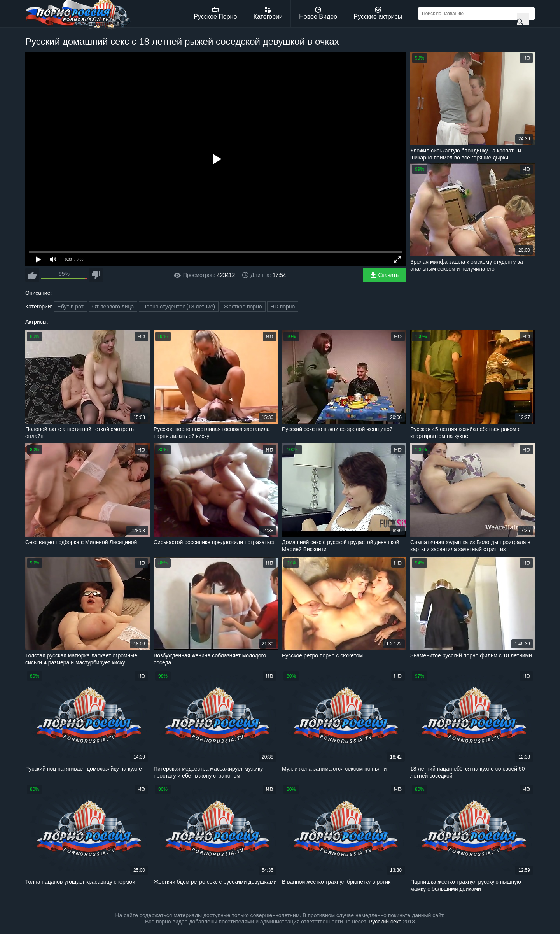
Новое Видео (318, 13)
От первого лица (113, 307)
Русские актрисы (378, 13)
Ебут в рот (70, 307)
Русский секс (385, 922)
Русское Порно (215, 13)
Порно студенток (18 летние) (179, 307)
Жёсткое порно (243, 307)
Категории (268, 13)
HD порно (283, 307)
